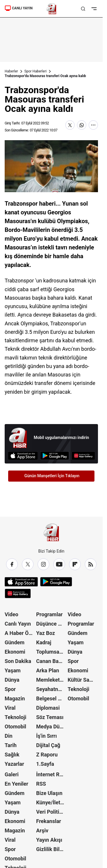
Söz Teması (50, 717)
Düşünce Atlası (51, 624)
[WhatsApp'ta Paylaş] (82, 125)
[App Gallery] (83, 456)
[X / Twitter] (28, 564)
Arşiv (42, 830)
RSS (41, 784)
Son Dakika (18, 661)
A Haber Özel (20, 633)
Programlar (49, 614)
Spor (10, 689)
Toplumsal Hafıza (51, 652)
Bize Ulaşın (49, 793)
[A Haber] (51, 9)
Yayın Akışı (49, 840)
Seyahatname (51, 689)
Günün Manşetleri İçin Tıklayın (52, 476)
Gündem (15, 642)
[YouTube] (59, 564)
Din (9, 736)
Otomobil (15, 726)
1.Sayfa (45, 764)
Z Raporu (47, 755)
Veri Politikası (51, 812)
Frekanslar (49, 821)
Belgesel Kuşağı (51, 698)
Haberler (11, 71)
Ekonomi (15, 652)
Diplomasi (48, 708)
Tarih (11, 745)
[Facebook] (12, 564)
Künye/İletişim (51, 802)
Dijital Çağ (48, 745)
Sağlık (12, 755)
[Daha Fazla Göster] (93, 125)
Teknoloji (15, 717)
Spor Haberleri (36, 71)
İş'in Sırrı (47, 736)
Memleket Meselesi (51, 680)
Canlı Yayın (18, 624)
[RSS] (91, 564)
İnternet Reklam (51, 774)
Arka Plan (48, 670)
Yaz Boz (46, 633)
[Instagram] (43, 564)
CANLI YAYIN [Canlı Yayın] (19, 8)
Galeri (12, 774)
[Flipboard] (75, 564)
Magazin (15, 698)
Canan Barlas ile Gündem (51, 661)
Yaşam (13, 670)
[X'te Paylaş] (70, 125)
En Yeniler (16, 784)
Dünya (12, 680)
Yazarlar (14, 764)
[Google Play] (55, 456)
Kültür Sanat (82, 680)
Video (12, 614)
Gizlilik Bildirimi (51, 849)
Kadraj (44, 642)
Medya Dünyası (51, 726)
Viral (10, 708)
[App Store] (23, 456)
